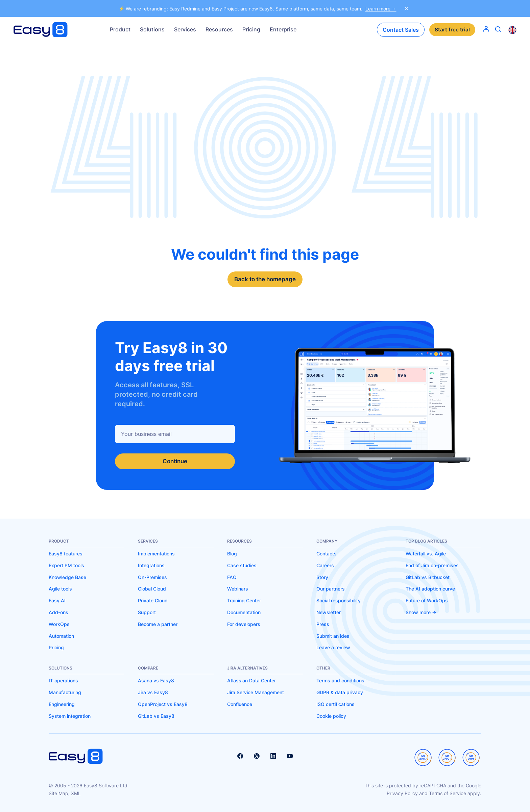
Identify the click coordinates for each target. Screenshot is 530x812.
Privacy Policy (402, 794)
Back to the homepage (265, 279)
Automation (61, 636)
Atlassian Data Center (251, 681)
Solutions (152, 29)
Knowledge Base (67, 578)
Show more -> (421, 613)
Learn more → (381, 9)
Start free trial (452, 30)
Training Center (244, 601)
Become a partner (158, 624)
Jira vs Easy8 (153, 693)
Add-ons (58, 613)
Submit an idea (333, 636)
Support (147, 613)
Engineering (62, 704)
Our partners (331, 589)
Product (120, 29)
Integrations (151, 566)
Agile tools (60, 589)
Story (322, 578)
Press (323, 624)
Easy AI (57, 601)
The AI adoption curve (430, 589)
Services (185, 29)
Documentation (244, 613)
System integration (70, 716)
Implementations (156, 554)
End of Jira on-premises (432, 566)
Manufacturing (65, 693)
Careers (325, 566)
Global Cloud (152, 589)
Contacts (327, 554)
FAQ (232, 578)
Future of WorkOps (427, 601)
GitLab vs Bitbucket (428, 578)
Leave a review (333, 648)
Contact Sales (401, 30)
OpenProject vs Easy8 (163, 704)
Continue (175, 461)
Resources (219, 29)
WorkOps (59, 624)
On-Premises (152, 578)
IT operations (63, 681)
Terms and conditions (340, 681)
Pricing (251, 29)
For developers (244, 624)
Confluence (240, 704)
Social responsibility (339, 601)
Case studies (242, 566)
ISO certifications (335, 704)
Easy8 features (66, 554)
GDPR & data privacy (340, 693)
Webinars (238, 589)
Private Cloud (153, 601)
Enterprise (283, 29)
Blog (232, 554)
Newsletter (329, 613)
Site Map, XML (65, 794)
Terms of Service (448, 794)
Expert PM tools (66, 566)
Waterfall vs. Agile (426, 554)
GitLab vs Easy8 (156, 716)
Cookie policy (331, 716)
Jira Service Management (256, 693)
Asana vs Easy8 (156, 681)
